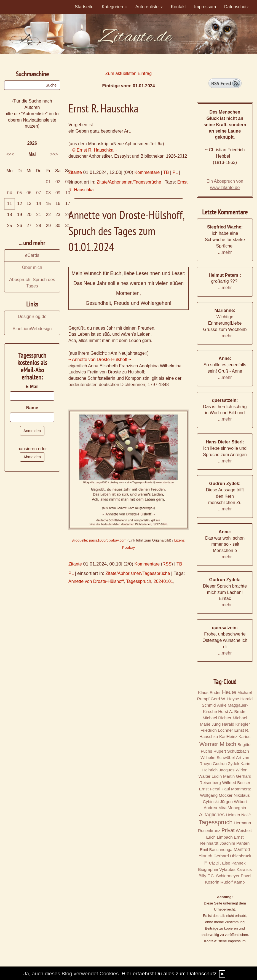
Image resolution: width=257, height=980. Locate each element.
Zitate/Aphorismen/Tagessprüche (129, 182)
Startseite (84, 7)
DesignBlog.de (32, 317)
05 (20, 193)
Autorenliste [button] (149, 7)
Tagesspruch (139, 581)
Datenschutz (236, 7)
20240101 (163, 581)
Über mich (32, 267)
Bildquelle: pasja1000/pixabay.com (99, 540)
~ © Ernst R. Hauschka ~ (93, 150)
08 (48, 193)
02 (58, 182)
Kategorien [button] (114, 7)
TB (166, 172)
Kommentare (147, 172)
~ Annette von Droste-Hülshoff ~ (100, 360)
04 (10, 193)
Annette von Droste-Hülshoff (96, 581)
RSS (167, 564)
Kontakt (178, 7)
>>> (54, 154)
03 (68, 182)
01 (48, 182)
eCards (32, 255)
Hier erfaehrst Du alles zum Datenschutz (169, 974)
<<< (10, 154)
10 (68, 193)
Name (32, 408)
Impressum (205, 7)
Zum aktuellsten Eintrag (128, 73)
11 (10, 204)
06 (29, 193)
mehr (227, 252)
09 (58, 193)
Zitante (75, 172)
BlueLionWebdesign (32, 329)
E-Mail (32, 387)
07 (39, 193)
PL (175, 172)
